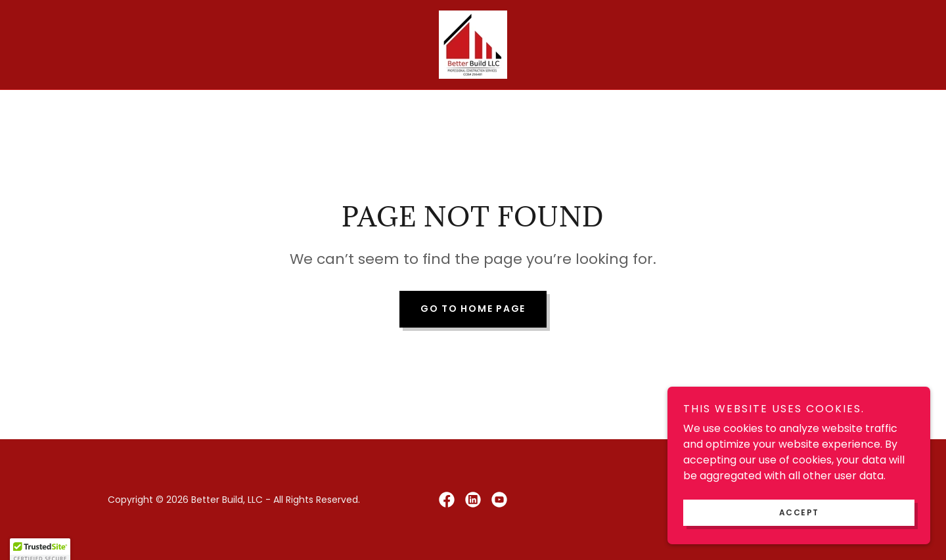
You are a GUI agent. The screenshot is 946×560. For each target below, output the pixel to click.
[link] (473, 44)
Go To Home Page (473, 309)
